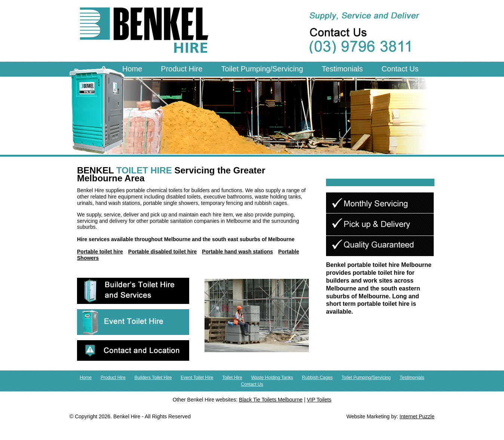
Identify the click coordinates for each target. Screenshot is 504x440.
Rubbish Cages (317, 378)
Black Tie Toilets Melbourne (271, 400)
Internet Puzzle (417, 416)
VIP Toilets (319, 400)
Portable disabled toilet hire (163, 252)
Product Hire (182, 69)
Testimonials (342, 69)
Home (132, 69)
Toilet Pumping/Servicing (262, 69)
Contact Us (400, 69)
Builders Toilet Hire (153, 378)
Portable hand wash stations (237, 252)
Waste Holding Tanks (272, 378)
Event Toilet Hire (197, 378)
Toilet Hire (232, 378)
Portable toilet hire (100, 252)
